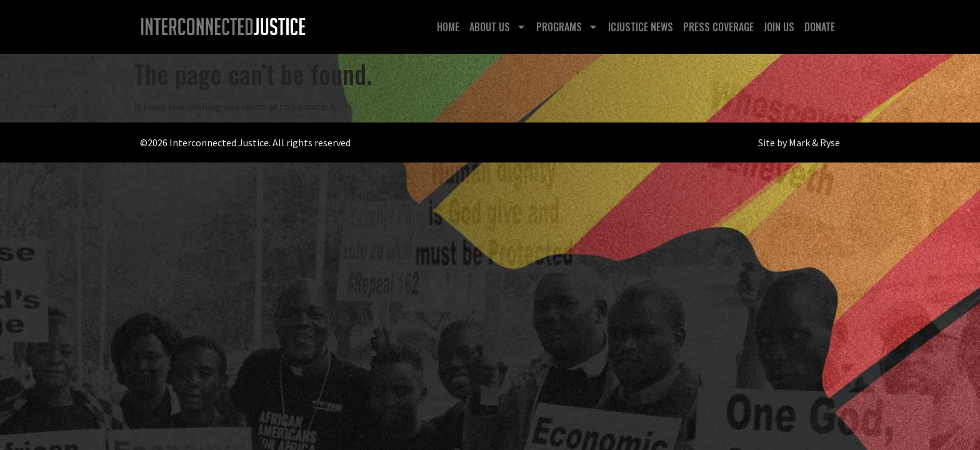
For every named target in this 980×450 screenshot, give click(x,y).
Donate (820, 27)
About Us (498, 27)
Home (448, 27)
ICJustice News (641, 27)
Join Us (779, 27)
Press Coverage (718, 27)
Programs (567, 27)
